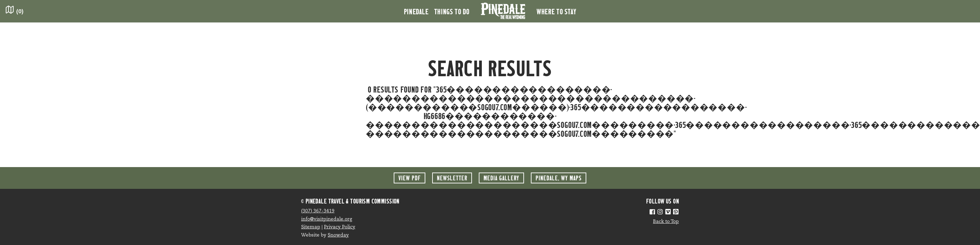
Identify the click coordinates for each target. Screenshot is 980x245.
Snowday (338, 235)
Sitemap (311, 227)
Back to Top (666, 222)
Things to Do (452, 11)
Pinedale (416, 11)
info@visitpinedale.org (327, 219)
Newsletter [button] (452, 178)
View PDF (410, 178)
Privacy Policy (340, 227)
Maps (559, 178)
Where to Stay (556, 11)
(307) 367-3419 (318, 211)
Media (501, 178)
